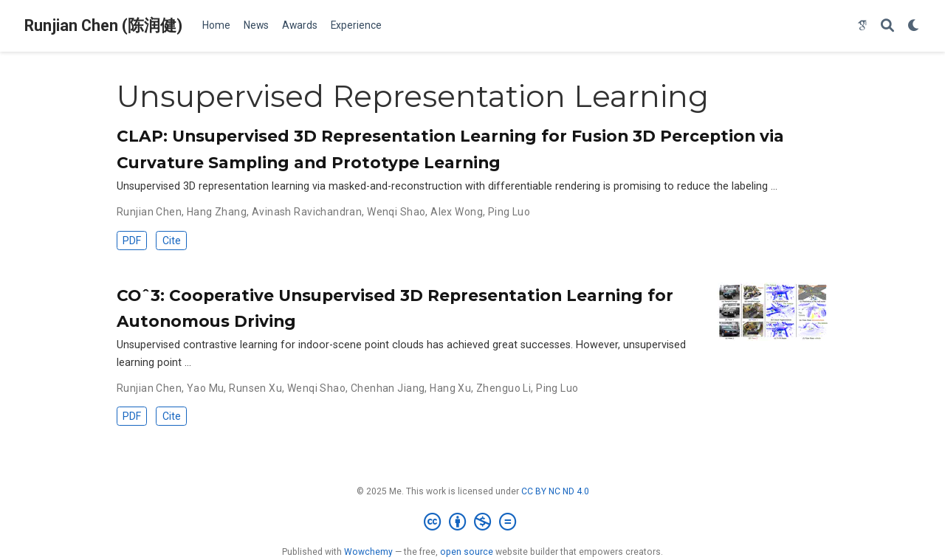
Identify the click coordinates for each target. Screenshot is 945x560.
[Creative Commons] (473, 522)
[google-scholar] (862, 26)
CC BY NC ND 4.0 (555, 491)
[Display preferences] (914, 26)
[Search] (887, 26)
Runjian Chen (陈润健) (103, 25)
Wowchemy (368, 552)
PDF (132, 241)
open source (467, 552)
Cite (172, 241)
